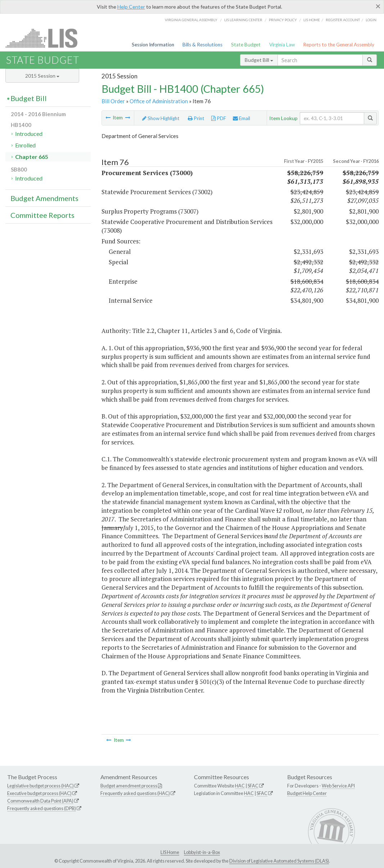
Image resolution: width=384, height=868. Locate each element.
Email (241, 118)
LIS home (312, 20)
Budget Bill (259, 60)
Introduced (29, 134)
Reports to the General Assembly (339, 45)
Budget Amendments (44, 198)
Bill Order (113, 101)
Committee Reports (42, 215)
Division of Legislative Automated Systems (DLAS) (279, 861)
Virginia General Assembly (191, 20)
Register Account (343, 20)
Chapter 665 (32, 157)
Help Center (131, 7)
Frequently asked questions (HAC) (135, 793)
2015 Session (42, 76)
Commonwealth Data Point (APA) (40, 801)
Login (371, 20)
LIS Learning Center (243, 20)
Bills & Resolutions (202, 45)
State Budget (246, 45)
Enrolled (25, 145)
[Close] (378, 6)
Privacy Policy (283, 20)
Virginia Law (282, 45)
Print (196, 118)
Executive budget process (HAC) (39, 793)
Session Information (153, 45)
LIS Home (170, 852)
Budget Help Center (307, 793)
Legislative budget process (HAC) (40, 786)
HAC (240, 786)
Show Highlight (161, 118)
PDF (219, 118)
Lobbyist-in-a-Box (202, 852)
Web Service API (338, 786)
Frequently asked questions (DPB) (42, 808)
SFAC (253, 786)
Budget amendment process (129, 786)
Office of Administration (159, 101)
